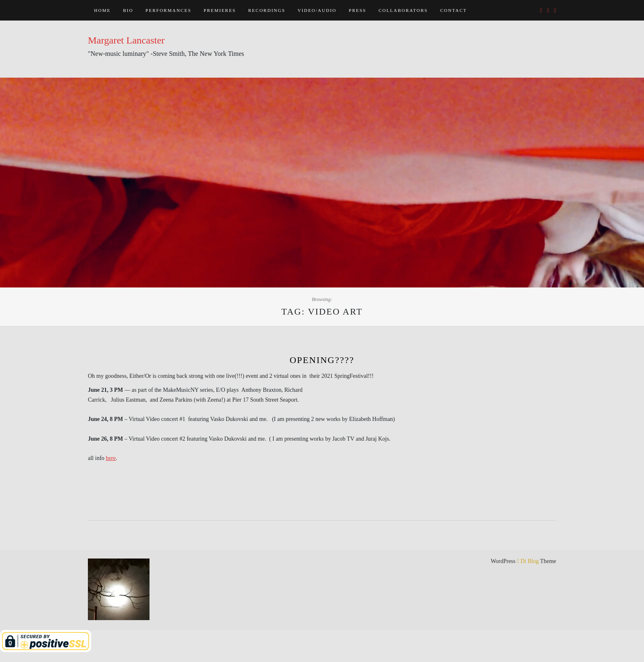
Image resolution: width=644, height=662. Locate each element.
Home (102, 10)
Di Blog (528, 561)
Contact (454, 10)
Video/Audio (317, 10)
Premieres (220, 10)
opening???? (322, 360)
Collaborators (403, 10)
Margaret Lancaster (126, 40)
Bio (128, 10)
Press (357, 10)
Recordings (267, 10)
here (111, 458)
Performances (168, 10)
